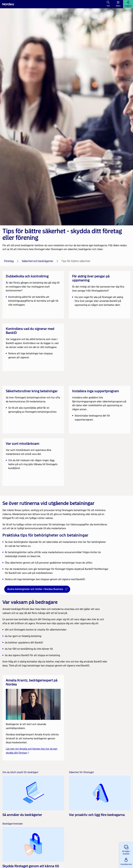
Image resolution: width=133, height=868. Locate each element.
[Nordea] (8, 4)
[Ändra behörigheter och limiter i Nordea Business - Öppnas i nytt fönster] (37, 589)
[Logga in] (128, 4)
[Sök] (108, 4)
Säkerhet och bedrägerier (38, 261)
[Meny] (118, 4)
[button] (126, 849)
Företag (9, 261)
